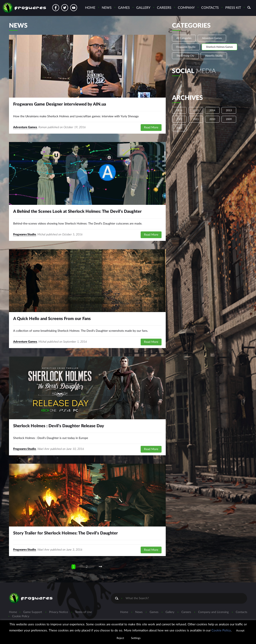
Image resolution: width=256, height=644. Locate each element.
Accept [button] (240, 631)
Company (186, 8)
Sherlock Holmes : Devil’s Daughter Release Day (59, 426)
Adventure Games (25, 127)
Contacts (210, 8)
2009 (229, 119)
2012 (179, 119)
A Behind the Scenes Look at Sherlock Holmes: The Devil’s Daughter (77, 212)
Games (124, 8)
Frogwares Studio (25, 235)
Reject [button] (120, 638)
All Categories (184, 38)
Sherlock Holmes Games (219, 47)
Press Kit (233, 8)
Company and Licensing (213, 612)
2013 (229, 110)
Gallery (143, 8)
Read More (151, 128)
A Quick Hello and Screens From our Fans (52, 319)
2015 (196, 110)
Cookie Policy (21, 616)
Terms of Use (83, 612)
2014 (212, 110)
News (107, 8)
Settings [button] (136, 638)
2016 (179, 110)
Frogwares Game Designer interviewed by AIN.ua (60, 104)
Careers (164, 8)
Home (90, 8)
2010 (212, 119)
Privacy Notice (59, 612)
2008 (179, 128)
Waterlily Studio (214, 56)
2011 (196, 119)
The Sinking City (185, 56)
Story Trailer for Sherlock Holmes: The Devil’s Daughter (66, 533)
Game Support (33, 612)
